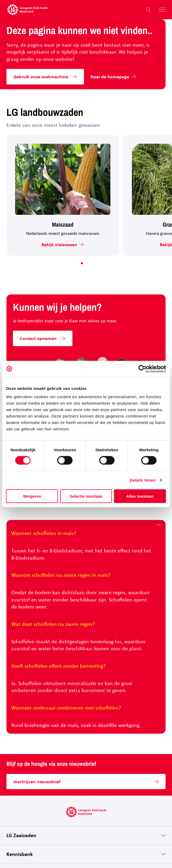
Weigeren (32, 496)
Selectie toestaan (86, 496)
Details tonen (143, 480)
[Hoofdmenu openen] (160, 10)
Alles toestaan (140, 496)
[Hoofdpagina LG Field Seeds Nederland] (27, 10)
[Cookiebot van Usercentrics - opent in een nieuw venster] (142, 369)
